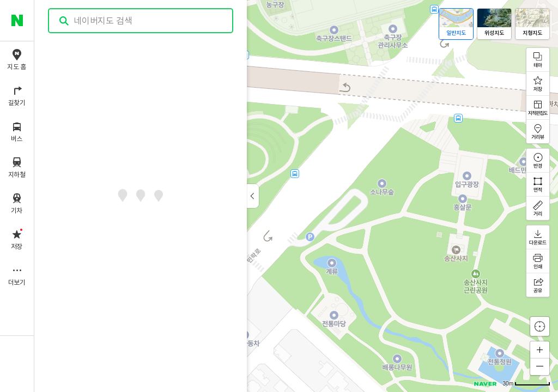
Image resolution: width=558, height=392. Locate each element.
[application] (296, 196)
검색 (64, 21)
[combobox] (141, 21)
